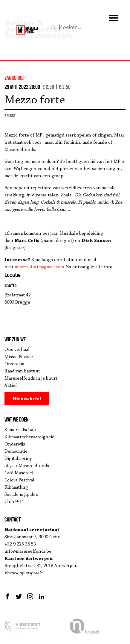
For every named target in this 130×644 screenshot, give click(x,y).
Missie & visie (19, 357)
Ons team (14, 364)
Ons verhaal (17, 350)
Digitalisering (19, 459)
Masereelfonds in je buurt (31, 378)
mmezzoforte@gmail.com (39, 267)
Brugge (10, 116)
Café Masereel (19, 473)
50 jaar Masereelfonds (27, 466)
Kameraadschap (20, 430)
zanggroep (15, 78)
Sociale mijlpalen (22, 495)
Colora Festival (19, 480)
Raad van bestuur (22, 371)
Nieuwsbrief (27, 399)
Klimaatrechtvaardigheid (29, 437)
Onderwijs (15, 444)
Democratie (16, 451)
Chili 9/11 (14, 502)
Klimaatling (16, 487)
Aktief (11, 386)
